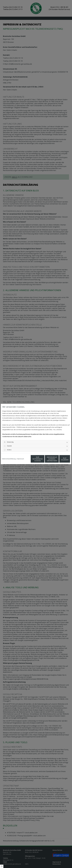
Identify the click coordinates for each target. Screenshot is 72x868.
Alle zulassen (61, 460)
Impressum (21, 455)
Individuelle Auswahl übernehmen (42, 460)
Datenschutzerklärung (9, 455)
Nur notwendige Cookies (23, 460)
